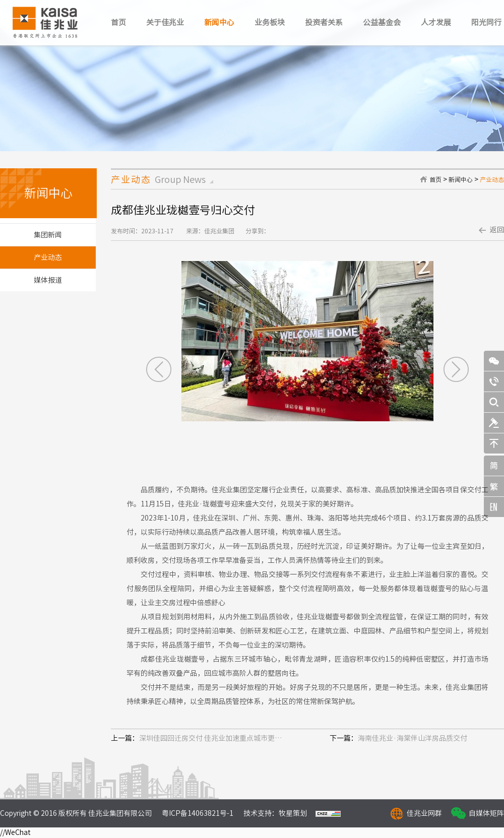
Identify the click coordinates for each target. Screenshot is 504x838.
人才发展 (436, 22)
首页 (118, 22)
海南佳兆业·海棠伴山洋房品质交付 (413, 738)
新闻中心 (219, 22)
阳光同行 (486, 22)
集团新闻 (48, 235)
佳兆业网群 (424, 813)
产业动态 (492, 179)
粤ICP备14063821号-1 (198, 813)
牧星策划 (293, 813)
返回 (497, 230)
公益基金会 (382, 22)
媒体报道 (48, 280)
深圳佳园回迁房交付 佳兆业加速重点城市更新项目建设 (212, 738)
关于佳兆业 (165, 22)
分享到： (258, 231)
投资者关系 (324, 22)
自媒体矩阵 (486, 813)
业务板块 (270, 22)
